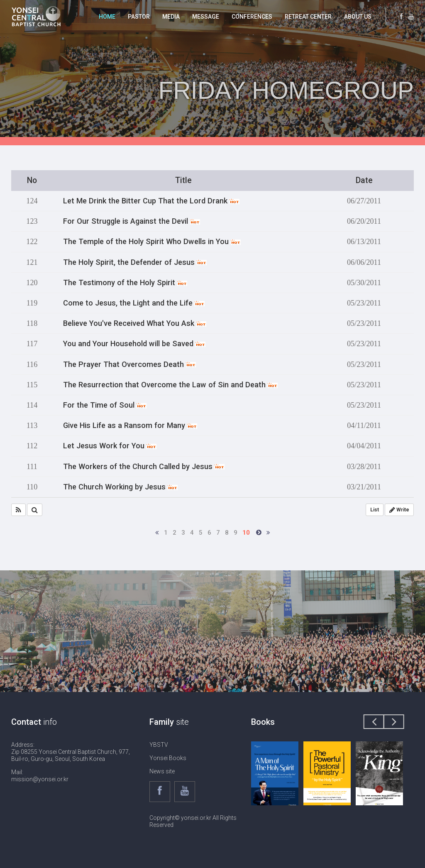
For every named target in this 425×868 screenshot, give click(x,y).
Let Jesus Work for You (110, 446)
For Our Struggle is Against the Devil (132, 221)
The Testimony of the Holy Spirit (125, 283)
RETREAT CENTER (308, 17)
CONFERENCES (252, 17)
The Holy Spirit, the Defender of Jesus (135, 262)
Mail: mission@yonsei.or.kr (40, 776)
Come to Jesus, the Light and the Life (134, 303)
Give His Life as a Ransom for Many (130, 425)
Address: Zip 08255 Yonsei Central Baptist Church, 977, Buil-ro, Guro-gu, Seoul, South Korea (71, 752)
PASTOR (139, 17)
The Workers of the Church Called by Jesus (144, 467)
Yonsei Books (168, 758)
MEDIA (171, 17)
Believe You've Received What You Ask (135, 323)
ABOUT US (358, 17)
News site (162, 771)
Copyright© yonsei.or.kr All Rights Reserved (193, 821)
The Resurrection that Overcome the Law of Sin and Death (170, 385)
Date (364, 180)
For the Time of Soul (105, 405)
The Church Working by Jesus (120, 487)
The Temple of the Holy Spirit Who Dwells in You (152, 242)
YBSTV (159, 745)
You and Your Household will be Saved (134, 344)
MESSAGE (206, 17)
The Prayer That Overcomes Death (129, 364)
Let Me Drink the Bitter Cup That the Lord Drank (151, 201)
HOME (107, 17)
